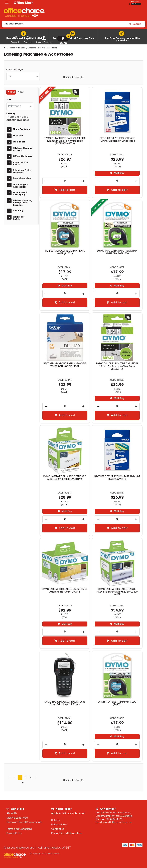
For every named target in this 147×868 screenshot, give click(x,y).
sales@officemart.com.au (117, 823)
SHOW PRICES (135, 1)
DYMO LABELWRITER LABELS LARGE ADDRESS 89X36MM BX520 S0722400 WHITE (117, 592)
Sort (9, 100)
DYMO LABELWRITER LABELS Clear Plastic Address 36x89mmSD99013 (65, 591)
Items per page (15, 70)
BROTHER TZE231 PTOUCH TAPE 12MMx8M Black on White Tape (117, 140)
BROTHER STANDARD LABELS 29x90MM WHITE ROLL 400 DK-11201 (65, 365)
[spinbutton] (65, 181)
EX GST (130, 4)
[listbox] (23, 76)
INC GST (135, 4)
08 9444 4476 (114, 820)
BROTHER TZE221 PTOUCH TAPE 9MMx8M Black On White (117, 478)
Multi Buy (119, 173)
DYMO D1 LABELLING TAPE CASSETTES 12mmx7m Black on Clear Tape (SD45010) (117, 367)
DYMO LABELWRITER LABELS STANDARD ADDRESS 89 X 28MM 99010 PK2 (65, 478)
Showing (73, 77)
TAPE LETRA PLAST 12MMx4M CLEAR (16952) (117, 703)
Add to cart (67, 190)
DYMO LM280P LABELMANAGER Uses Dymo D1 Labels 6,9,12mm (65, 703)
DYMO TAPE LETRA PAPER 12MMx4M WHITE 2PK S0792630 (117, 252)
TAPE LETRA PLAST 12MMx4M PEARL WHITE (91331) (65, 252)
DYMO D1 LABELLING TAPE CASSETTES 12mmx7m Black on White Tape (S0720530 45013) (65, 141)
